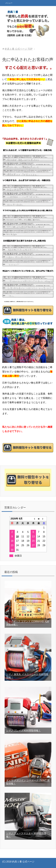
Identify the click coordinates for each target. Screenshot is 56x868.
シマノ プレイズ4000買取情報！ (23, 731)
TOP (19, 49)
